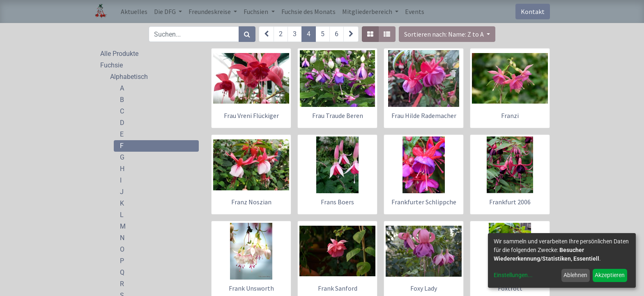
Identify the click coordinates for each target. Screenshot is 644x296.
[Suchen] (247, 34)
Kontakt (533, 12)
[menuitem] (134, 12)
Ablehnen (575, 275)
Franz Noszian (251, 202)
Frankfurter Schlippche (424, 202)
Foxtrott (510, 288)
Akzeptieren (610, 275)
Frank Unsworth (251, 288)
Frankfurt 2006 (510, 202)
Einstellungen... (513, 275)
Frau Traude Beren (338, 116)
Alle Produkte (119, 54)
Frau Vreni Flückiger (251, 116)
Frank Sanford (338, 288)
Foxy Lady (424, 288)
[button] (447, 34)
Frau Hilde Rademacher (424, 116)
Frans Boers (337, 202)
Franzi (510, 116)
